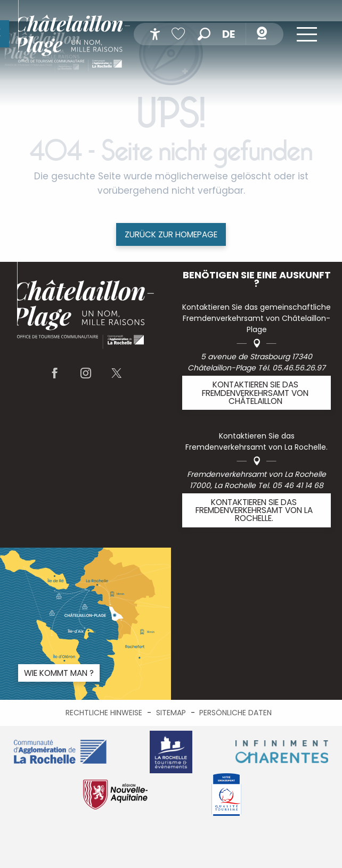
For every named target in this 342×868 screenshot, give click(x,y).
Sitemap (171, 713)
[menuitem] (74, 38)
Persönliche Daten (235, 713)
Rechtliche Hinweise (104, 713)
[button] (204, 34)
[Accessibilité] (155, 34)
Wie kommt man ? (59, 673)
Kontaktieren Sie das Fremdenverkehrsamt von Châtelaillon (255, 393)
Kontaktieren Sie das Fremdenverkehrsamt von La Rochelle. (254, 510)
